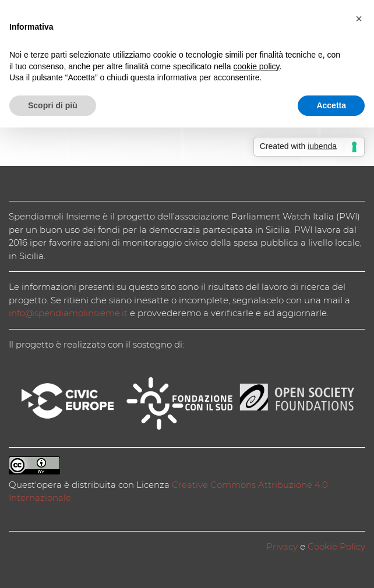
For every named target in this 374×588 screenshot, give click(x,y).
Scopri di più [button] (53, 105)
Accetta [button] (331, 105)
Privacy (282, 546)
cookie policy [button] (256, 66)
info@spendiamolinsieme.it (68, 313)
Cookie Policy (336, 546)
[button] (359, 19)
